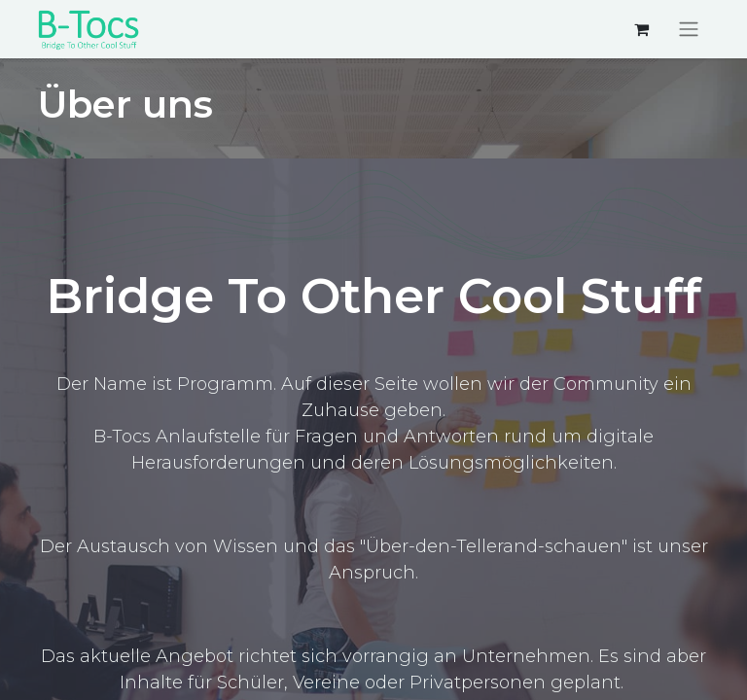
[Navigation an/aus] (689, 30)
